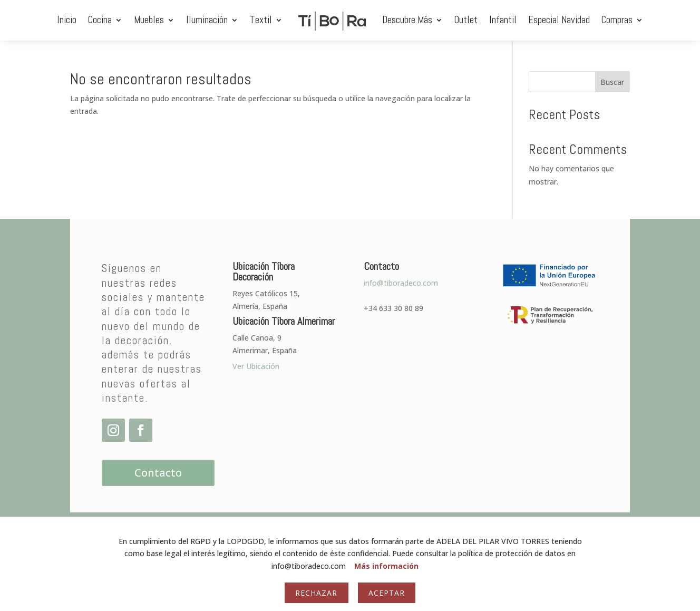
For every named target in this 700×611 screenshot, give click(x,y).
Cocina (100, 20)
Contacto (158, 473)
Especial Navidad (559, 20)
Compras (617, 20)
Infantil (503, 20)
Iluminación (207, 20)
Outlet (466, 20)
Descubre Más (407, 20)
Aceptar (387, 593)
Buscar (612, 82)
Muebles (149, 20)
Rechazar (316, 593)
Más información (386, 566)
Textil (261, 20)
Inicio (67, 20)
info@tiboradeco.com (401, 283)
